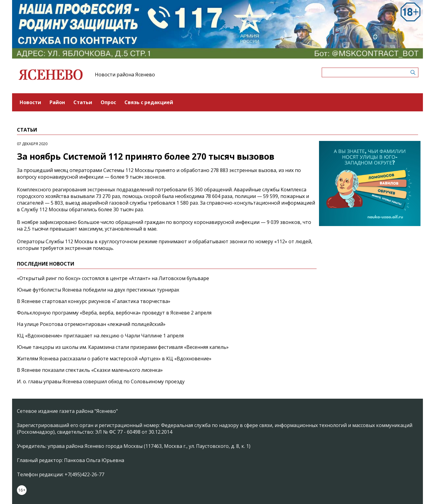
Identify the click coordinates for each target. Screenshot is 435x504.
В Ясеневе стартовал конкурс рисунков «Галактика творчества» (94, 301)
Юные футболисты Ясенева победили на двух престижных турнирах (98, 290)
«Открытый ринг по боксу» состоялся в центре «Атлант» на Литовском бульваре (113, 278)
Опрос (108, 102)
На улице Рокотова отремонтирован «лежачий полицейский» (91, 324)
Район (57, 102)
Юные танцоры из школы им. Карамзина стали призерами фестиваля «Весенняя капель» (123, 347)
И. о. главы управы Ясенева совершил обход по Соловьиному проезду (101, 381)
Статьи (83, 102)
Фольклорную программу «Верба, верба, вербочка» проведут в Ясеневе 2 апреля (114, 313)
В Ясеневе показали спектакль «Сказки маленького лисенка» (90, 370)
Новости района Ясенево (125, 75)
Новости (30, 102)
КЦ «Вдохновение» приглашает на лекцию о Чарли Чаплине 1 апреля (100, 336)
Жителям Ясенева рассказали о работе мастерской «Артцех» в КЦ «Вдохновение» (114, 359)
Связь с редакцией (149, 102)
